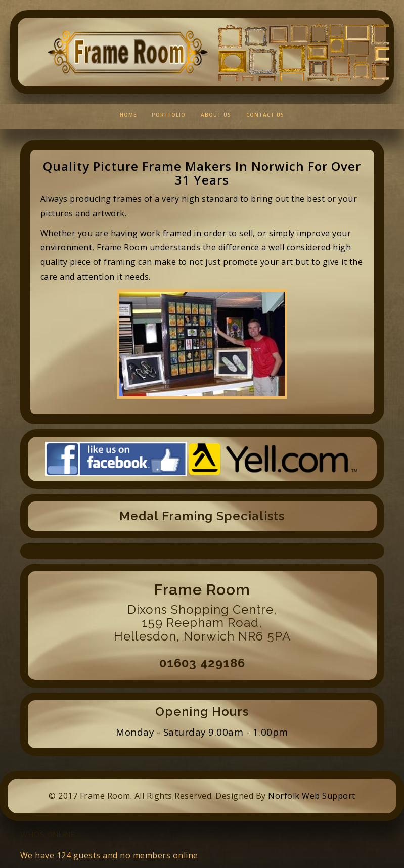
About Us (216, 115)
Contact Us (265, 115)
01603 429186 (202, 663)
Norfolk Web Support (312, 796)
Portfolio (169, 115)
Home (128, 115)
